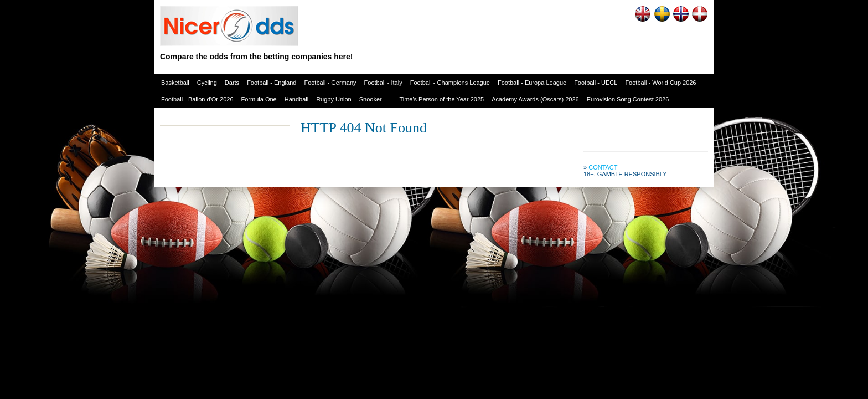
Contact (603, 167)
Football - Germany (330, 83)
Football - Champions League (450, 83)
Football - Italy (383, 83)
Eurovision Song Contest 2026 (628, 99)
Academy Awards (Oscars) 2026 (535, 99)
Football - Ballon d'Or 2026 (197, 99)
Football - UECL (596, 83)
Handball (296, 99)
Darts (232, 83)
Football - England (272, 83)
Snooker (371, 99)
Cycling (207, 83)
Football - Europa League (532, 83)
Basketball (175, 83)
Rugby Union (334, 99)
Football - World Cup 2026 (660, 83)
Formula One (259, 99)
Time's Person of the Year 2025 (441, 99)
